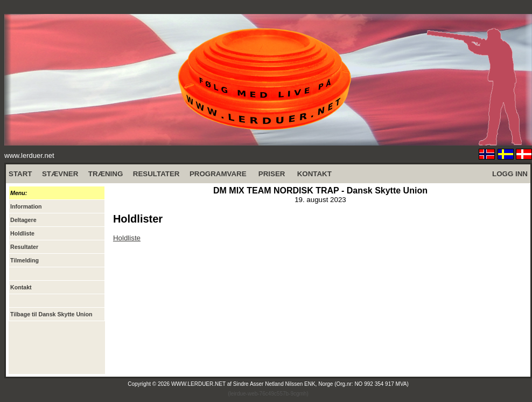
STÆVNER (60, 174)
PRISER (272, 174)
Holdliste (127, 238)
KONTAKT (314, 174)
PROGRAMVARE (218, 174)
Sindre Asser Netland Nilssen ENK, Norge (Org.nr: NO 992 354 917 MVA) (321, 384)
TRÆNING (106, 174)
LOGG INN (510, 174)
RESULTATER (156, 174)
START (20, 174)
